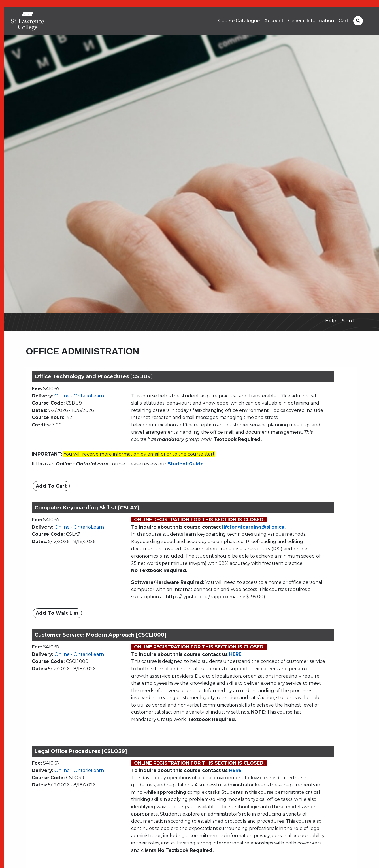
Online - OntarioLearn (79, 396)
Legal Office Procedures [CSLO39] (81, 751)
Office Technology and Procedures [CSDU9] (94, 376)
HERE (235, 654)
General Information (311, 21)
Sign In (350, 321)
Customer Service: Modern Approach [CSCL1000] (101, 635)
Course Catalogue (239, 21)
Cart (343, 21)
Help (331, 321)
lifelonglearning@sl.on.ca (253, 527)
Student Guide (186, 464)
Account (274, 21)
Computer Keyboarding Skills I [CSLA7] (87, 508)
